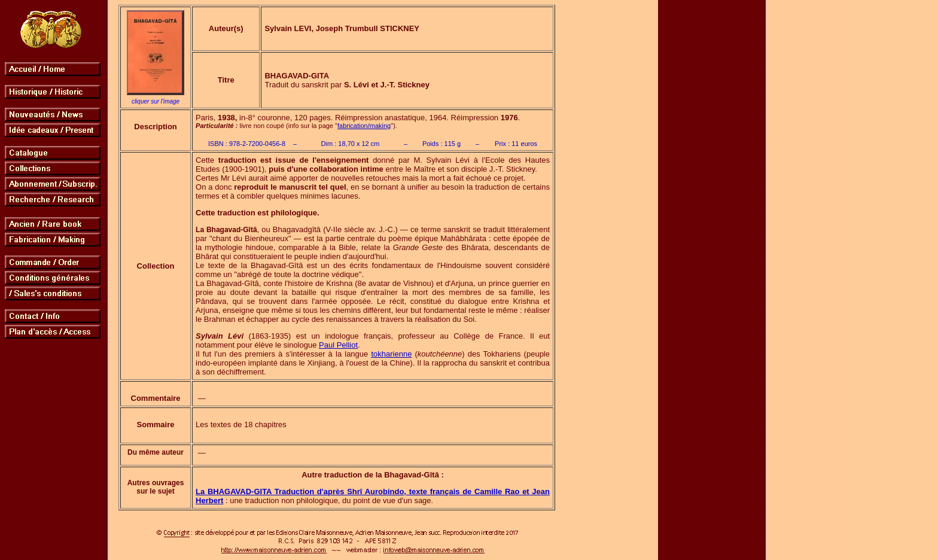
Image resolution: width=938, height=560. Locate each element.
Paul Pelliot (338, 345)
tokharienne (391, 354)
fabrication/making (364, 126)
